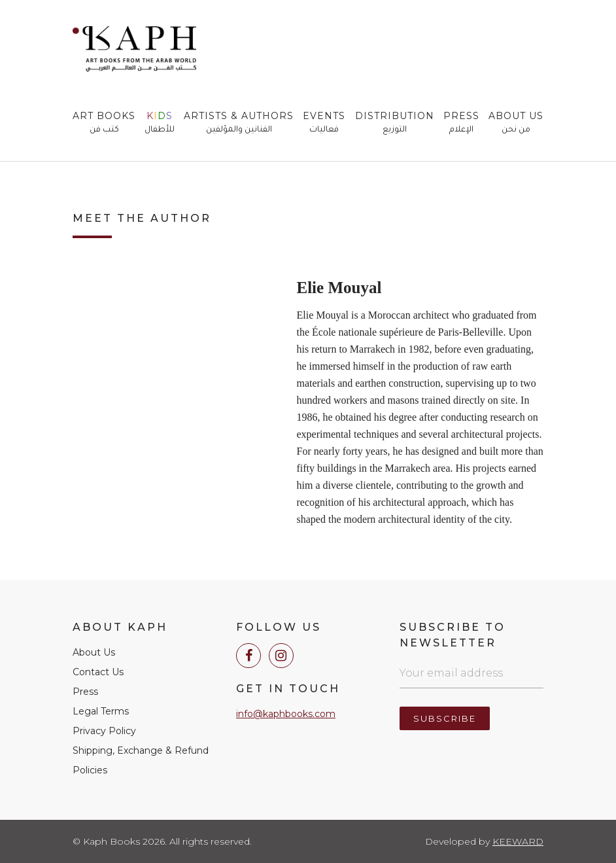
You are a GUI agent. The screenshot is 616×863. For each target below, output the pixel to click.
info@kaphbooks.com (286, 714)
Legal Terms (101, 711)
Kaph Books (134, 49)
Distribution (395, 123)
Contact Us (98, 672)
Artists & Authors (239, 123)
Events (324, 123)
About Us (516, 123)
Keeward (518, 841)
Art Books (104, 123)
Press (461, 123)
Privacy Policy (104, 731)
